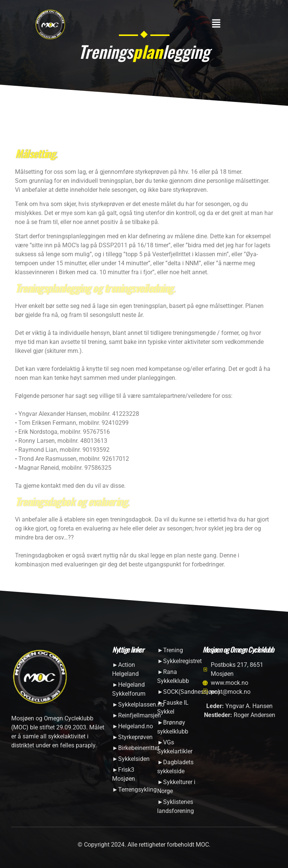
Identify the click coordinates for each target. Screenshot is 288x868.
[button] (216, 24)
